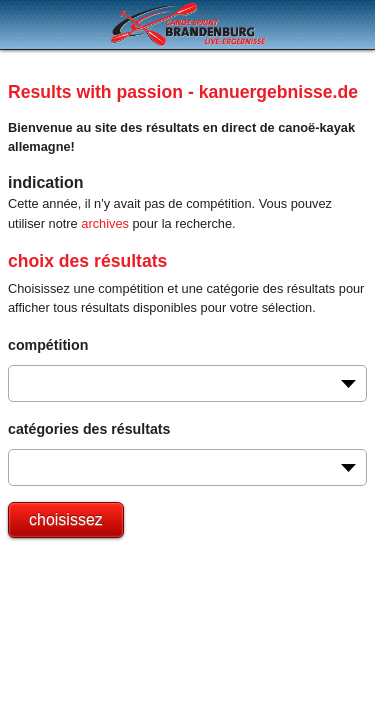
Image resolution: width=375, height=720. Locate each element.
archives (105, 223)
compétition (48, 345)
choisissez (66, 519)
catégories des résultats (89, 429)
